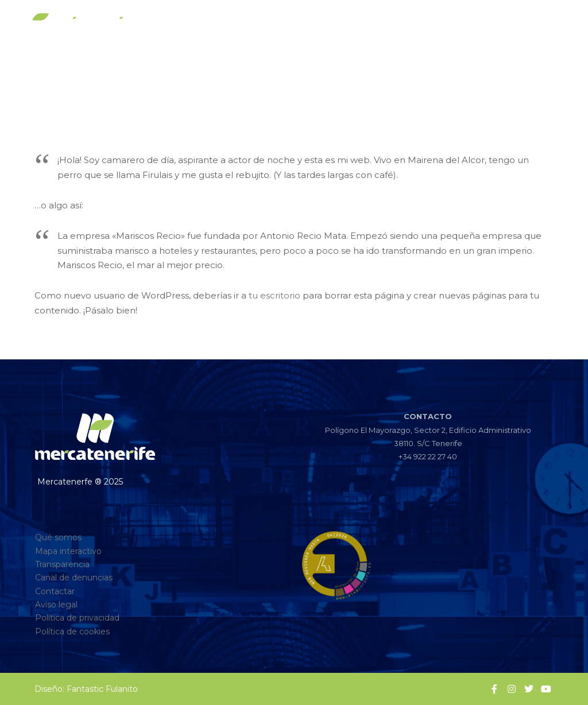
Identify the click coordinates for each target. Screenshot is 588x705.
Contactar (55, 591)
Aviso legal (56, 605)
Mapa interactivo (68, 551)
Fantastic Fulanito (102, 689)
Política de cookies (72, 632)
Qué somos (58, 537)
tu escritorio (274, 295)
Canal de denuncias (74, 578)
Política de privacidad (77, 618)
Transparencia (62, 564)
